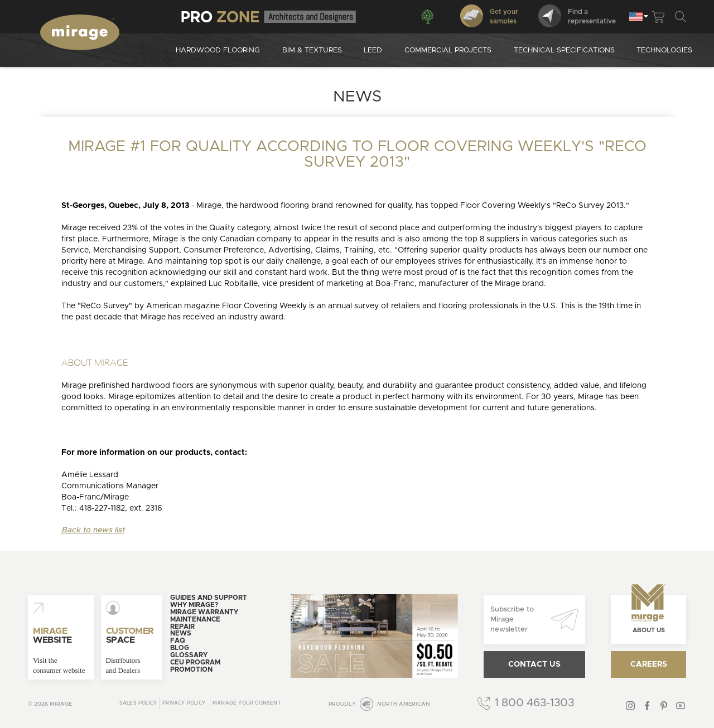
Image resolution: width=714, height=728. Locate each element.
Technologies (664, 50)
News (181, 633)
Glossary (189, 655)
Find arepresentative (577, 16)
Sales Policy (138, 703)
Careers (649, 664)
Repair (182, 627)
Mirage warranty (204, 612)
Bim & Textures (312, 50)
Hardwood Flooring (218, 50)
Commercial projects (448, 50)
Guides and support (209, 598)
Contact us (534, 664)
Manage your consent (247, 703)
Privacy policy (184, 703)
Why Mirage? (194, 605)
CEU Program (195, 662)
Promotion (191, 669)
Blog (180, 648)
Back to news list (93, 530)
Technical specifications (564, 50)
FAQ (178, 640)
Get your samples (489, 16)
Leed (373, 50)
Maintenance (195, 619)
